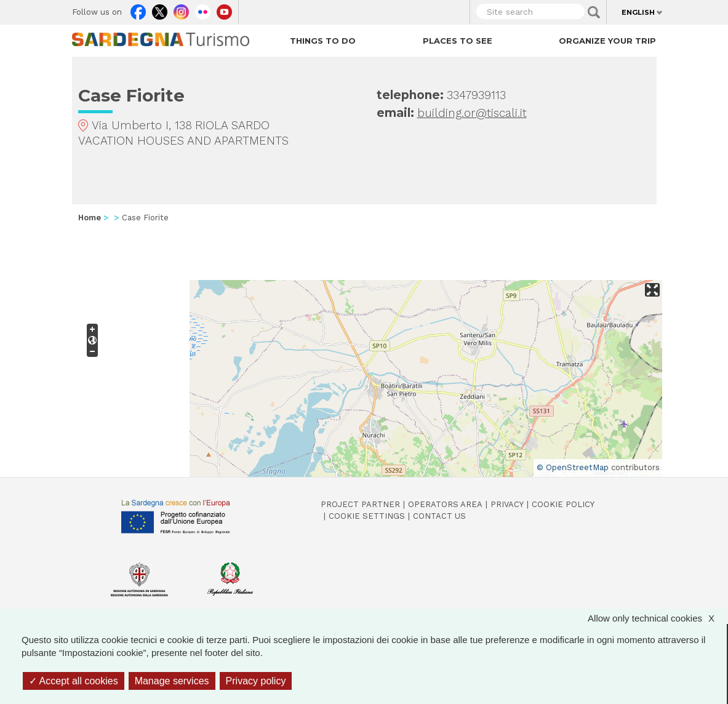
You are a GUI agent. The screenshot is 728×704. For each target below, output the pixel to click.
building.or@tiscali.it (472, 113)
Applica (594, 12)
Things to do (323, 41)
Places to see (458, 41)
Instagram (181, 9)
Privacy (507, 504)
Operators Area (445, 504)
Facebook (138, 9)
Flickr (203, 9)
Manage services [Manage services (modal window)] (172, 681)
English (638, 12)
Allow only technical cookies (657, 618)
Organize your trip (607, 41)
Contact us (439, 516)
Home (90, 218)
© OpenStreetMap (573, 467)
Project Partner (360, 504)
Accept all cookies (74, 681)
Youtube (224, 9)
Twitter (160, 9)
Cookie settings (367, 516)
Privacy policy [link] (256, 681)
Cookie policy (563, 504)
